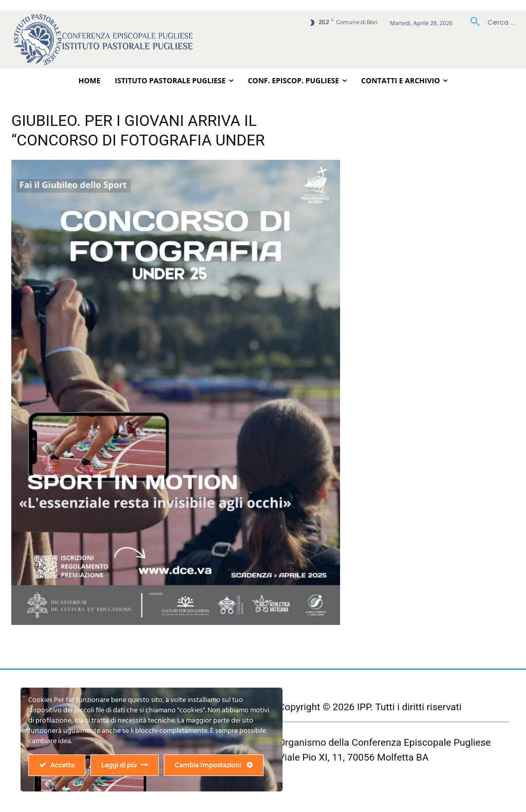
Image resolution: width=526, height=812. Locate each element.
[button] (489, 23)
